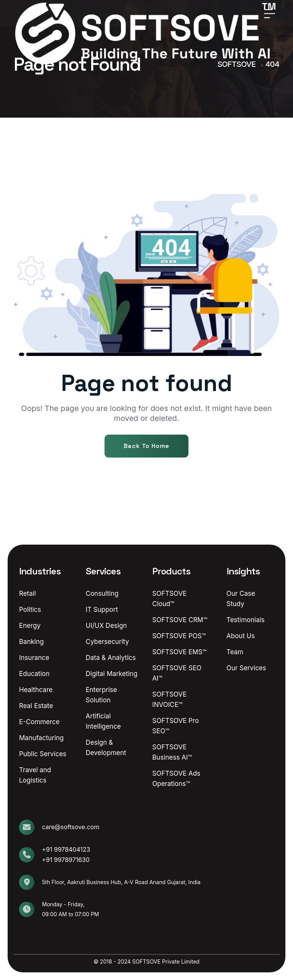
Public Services (43, 754)
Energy (30, 626)
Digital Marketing (112, 674)
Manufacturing (41, 738)
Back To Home (147, 446)
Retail (27, 593)
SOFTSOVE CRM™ (180, 620)
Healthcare (36, 690)
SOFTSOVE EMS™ (179, 652)
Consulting (102, 593)
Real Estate (36, 706)
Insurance (34, 658)
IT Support (102, 610)
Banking (31, 642)
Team (235, 652)
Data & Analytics (111, 658)
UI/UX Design (106, 626)
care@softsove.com (71, 827)
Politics (30, 610)
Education (34, 674)
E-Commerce (39, 722)
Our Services (246, 668)
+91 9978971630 (66, 860)
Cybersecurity (108, 642)
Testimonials (246, 620)
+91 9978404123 (66, 849)
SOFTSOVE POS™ (179, 636)
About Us (241, 636)
